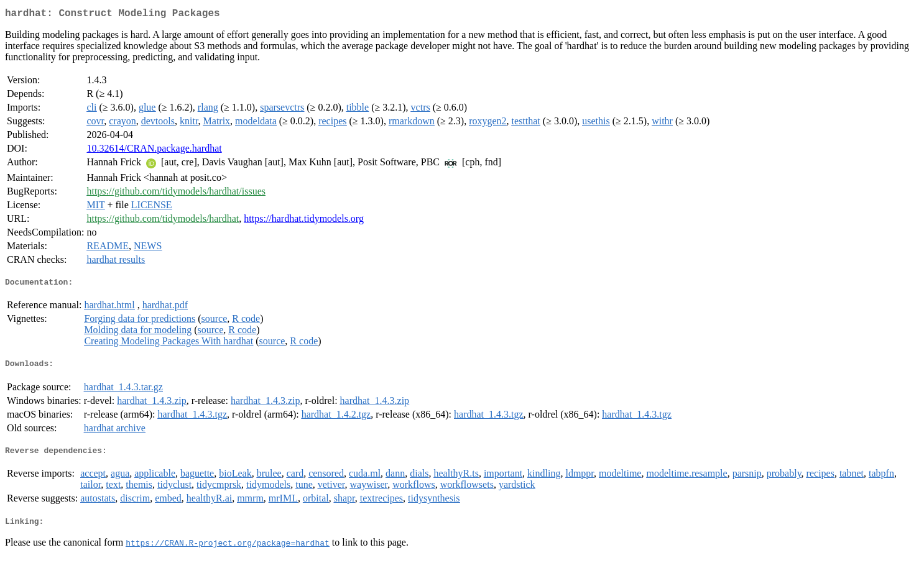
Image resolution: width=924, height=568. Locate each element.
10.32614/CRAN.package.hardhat (154, 151)
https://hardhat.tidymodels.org (304, 221)
